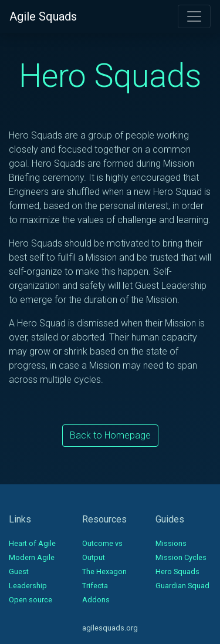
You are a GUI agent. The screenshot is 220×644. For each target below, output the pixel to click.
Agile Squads (43, 16)
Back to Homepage (110, 435)
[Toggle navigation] (194, 16)
